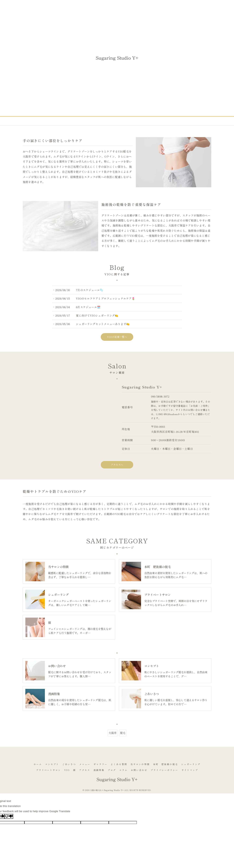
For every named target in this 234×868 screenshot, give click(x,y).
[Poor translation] (9, 816)
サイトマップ (190, 770)
